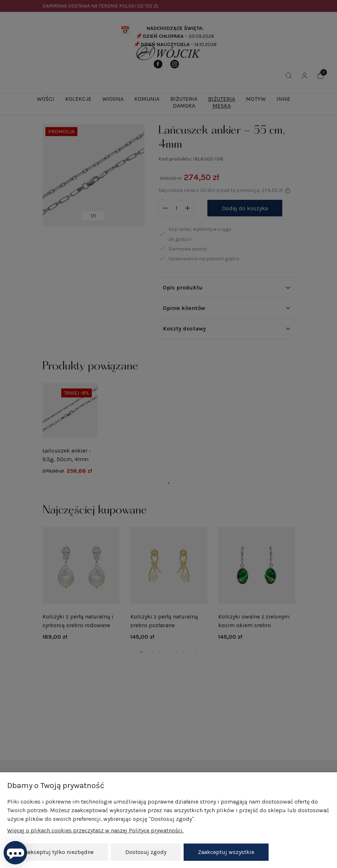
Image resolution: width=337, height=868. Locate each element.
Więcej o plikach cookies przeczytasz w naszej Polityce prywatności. (95, 830)
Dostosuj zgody (146, 852)
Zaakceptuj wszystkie (226, 852)
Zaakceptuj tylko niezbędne (58, 852)
